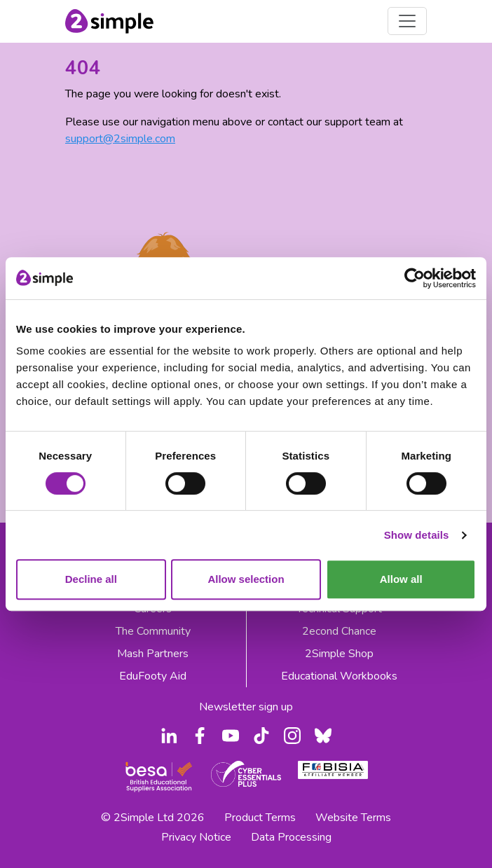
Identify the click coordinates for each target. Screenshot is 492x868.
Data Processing (291, 837)
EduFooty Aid (153, 676)
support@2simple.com (120, 139)
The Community (153, 631)
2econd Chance (339, 631)
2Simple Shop (339, 654)
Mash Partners (153, 654)
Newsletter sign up (246, 707)
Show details (417, 535)
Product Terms (260, 818)
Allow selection (246, 579)
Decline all (91, 579)
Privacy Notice (196, 837)
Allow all (401, 579)
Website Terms (353, 818)
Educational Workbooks (339, 676)
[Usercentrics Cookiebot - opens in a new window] (415, 278)
